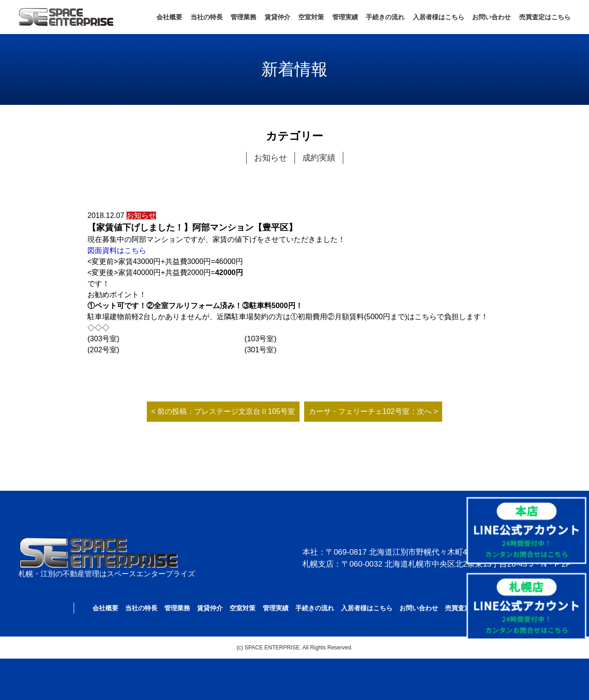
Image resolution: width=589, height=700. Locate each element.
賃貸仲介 (277, 17)
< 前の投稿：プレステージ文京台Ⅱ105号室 (223, 411)
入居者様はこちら (439, 17)
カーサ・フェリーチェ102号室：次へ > (373, 411)
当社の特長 (207, 17)
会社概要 (169, 17)
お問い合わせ (491, 17)
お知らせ (271, 158)
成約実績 (319, 158)
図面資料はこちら (117, 250)
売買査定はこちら (545, 17)
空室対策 (311, 17)
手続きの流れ (385, 17)
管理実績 (345, 17)
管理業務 (243, 17)
